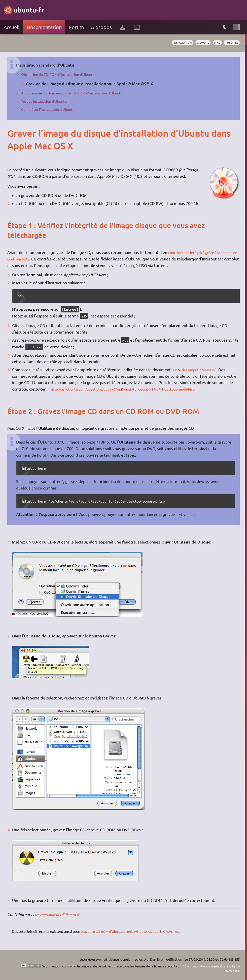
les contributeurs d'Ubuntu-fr (61, 914)
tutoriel (231, 43)
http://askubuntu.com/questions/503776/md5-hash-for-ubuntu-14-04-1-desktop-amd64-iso (133, 389)
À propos (101, 27)
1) (187, 175)
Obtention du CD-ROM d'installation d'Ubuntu (62, 74)
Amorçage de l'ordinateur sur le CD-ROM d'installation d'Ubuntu (79, 93)
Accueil (11, 27)
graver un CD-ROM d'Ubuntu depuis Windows (117, 931)
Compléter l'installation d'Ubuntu (51, 109)
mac (215, 43)
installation (177, 43)
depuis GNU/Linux (172, 931)
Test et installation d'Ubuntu (46, 101)
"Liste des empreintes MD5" (197, 369)
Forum (76, 27)
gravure (199, 43)
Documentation (44, 27)
